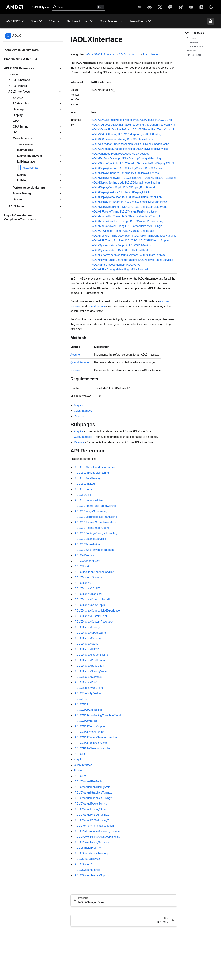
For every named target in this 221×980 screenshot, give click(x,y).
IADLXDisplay (154, 168)
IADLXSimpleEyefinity (105, 163)
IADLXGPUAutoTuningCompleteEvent (143, 207)
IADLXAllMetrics (142, 250)
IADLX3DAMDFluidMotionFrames (112, 120)
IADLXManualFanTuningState (138, 212)
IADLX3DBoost (100, 125)
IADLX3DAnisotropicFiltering (109, 139)
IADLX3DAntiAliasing (104, 134)
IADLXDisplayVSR (132, 178)
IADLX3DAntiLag (144, 120)
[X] (150, 7)
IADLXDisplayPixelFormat (139, 187)
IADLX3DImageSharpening (127, 125)
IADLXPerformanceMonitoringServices (115, 255)
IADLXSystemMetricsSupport (109, 245)
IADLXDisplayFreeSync (106, 178)
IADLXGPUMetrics (139, 245)
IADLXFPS (125, 250)
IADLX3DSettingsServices (152, 149)
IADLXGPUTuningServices (108, 241)
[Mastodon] (170, 7)
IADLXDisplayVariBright (106, 202)
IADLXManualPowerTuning (147, 221)
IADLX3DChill (164, 120)
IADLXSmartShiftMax (152, 255)
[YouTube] (191, 7)
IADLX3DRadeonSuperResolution (112, 144)
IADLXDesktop (140, 154)
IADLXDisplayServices (145, 173)
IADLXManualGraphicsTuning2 (110, 221)
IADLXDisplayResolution (106, 197)
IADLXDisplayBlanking (105, 207)
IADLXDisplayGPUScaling (160, 178)
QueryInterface (97, 306)
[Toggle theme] (211, 7)
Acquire (164, 301)
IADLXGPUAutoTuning (105, 212)
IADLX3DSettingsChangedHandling (113, 149)
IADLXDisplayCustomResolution (142, 197)
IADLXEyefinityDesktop (105, 158)
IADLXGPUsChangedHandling (110, 269)
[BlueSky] (181, 7)
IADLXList (124, 154)
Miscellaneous (152, 55)
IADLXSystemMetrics (104, 250)
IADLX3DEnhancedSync (160, 125)
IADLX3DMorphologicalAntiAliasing (140, 134)
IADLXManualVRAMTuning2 (144, 226)
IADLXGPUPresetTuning (106, 231)
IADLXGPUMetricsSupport (154, 241)
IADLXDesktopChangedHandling (141, 158)
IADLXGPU (133, 265)
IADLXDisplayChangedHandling (111, 173)
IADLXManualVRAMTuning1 (109, 226)
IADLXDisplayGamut (132, 168)
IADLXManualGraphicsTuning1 (141, 216)
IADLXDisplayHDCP (138, 192)
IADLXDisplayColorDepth (107, 187)
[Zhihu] (139, 7)
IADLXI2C (131, 241)
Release (76, 306)
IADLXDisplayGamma (105, 168)
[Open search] (79, 7)
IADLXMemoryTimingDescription (111, 236)
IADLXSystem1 (139, 269)
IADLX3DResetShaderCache (151, 144)
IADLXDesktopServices (133, 163)
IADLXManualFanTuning (106, 216)
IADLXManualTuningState (138, 231)
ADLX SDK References (100, 55)
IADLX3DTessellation (140, 139)
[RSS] (201, 7)
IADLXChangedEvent (104, 154)
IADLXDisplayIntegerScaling (142, 183)
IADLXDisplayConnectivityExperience (144, 202)
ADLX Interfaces (129, 55)
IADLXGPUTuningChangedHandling (154, 236)
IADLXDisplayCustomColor (108, 192)
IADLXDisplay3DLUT (161, 163)
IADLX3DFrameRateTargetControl (153, 130)
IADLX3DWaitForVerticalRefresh (111, 130)
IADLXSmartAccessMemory (108, 265)
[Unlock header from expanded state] (211, 21)
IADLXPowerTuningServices (156, 260)
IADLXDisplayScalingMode (108, 183)
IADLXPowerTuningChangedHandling (114, 260)
